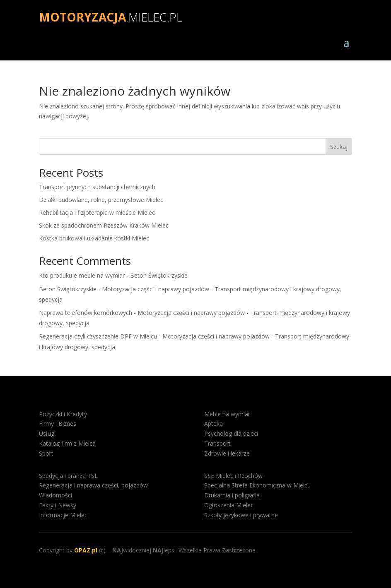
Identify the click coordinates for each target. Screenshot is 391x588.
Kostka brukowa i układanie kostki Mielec (94, 238)
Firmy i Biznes (58, 424)
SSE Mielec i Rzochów (233, 476)
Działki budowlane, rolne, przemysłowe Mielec (101, 200)
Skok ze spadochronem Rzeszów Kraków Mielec (104, 225)
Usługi (47, 433)
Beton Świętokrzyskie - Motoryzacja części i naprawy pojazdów (124, 289)
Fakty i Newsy (58, 505)
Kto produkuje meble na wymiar (82, 275)
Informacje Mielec (63, 515)
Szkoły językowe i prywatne (241, 515)
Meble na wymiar (227, 414)
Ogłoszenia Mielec (229, 505)
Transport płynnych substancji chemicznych (97, 187)
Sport (46, 453)
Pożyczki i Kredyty (63, 414)
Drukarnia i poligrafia (232, 495)
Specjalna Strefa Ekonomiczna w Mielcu (257, 485)
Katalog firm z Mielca (67, 443)
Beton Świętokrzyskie (159, 275)
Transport (217, 443)
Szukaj (339, 147)
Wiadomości (56, 495)
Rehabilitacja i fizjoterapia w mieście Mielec (97, 212)
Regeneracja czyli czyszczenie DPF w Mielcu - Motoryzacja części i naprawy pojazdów (154, 336)
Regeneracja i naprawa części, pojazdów (93, 485)
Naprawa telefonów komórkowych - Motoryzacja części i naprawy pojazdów (142, 313)
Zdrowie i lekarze (227, 453)
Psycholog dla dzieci (231, 433)
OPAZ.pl (86, 550)
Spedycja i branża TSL (68, 476)
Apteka (214, 424)
